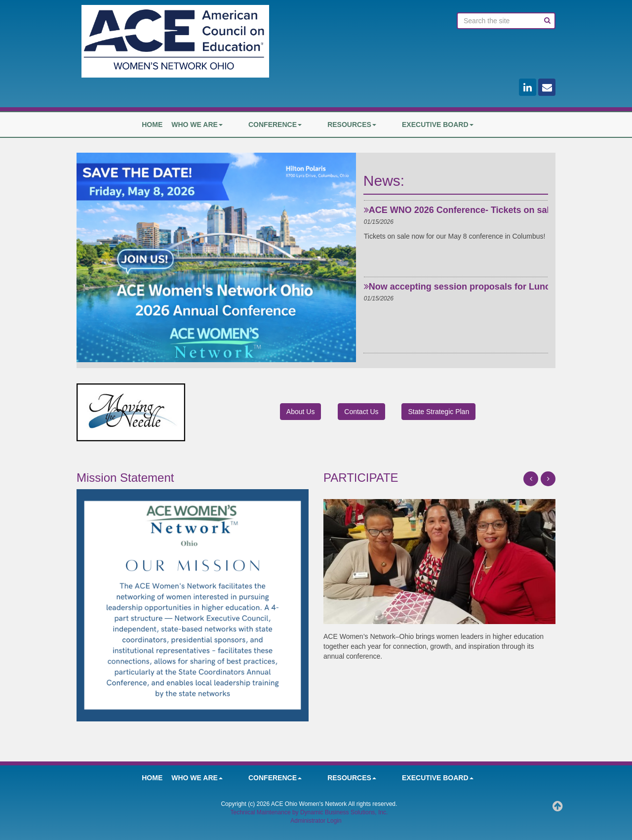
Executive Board (421, 125)
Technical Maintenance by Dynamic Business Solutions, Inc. (309, 812)
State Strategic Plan (438, 412)
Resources (352, 125)
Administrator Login (316, 821)
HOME (186, 125)
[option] (456, 233)
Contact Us (361, 412)
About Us (301, 412)
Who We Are (231, 125)
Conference (292, 125)
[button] (531, 479)
